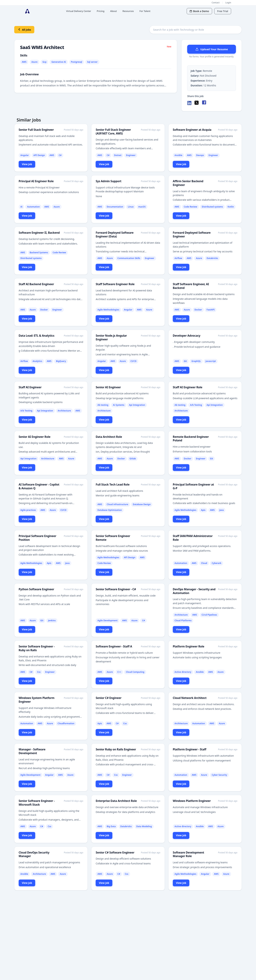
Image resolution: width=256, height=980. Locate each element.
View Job (27, 164)
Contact (216, 3)
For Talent (145, 11)
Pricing (101, 11)
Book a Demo (199, 11)
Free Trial (223, 11)
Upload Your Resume (212, 49)
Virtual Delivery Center (79, 11)
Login (228, 3)
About (113, 11)
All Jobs (24, 29)
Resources (128, 11)
